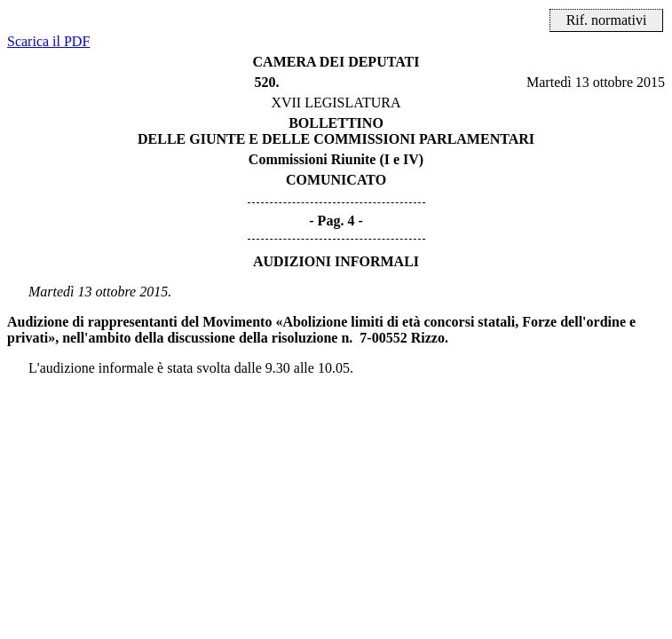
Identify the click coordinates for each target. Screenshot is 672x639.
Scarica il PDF (48, 41)
